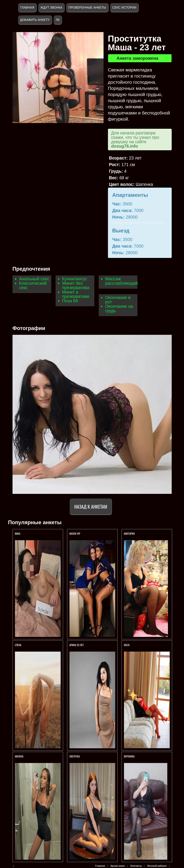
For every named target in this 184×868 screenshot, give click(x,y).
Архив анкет (118, 866)
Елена (18, 645)
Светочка (75, 756)
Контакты (136, 866)
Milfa (127, 645)
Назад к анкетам (91, 506)
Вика (18, 534)
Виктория (129, 534)
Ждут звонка (51, 7)
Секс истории (124, 7)
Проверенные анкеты (87, 7)
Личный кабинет (157, 866)
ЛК (58, 20)
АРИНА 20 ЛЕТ (77, 645)
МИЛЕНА (20, 756)
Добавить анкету (35, 20)
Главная (27, 7)
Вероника (129, 756)
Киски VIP (75, 534)
